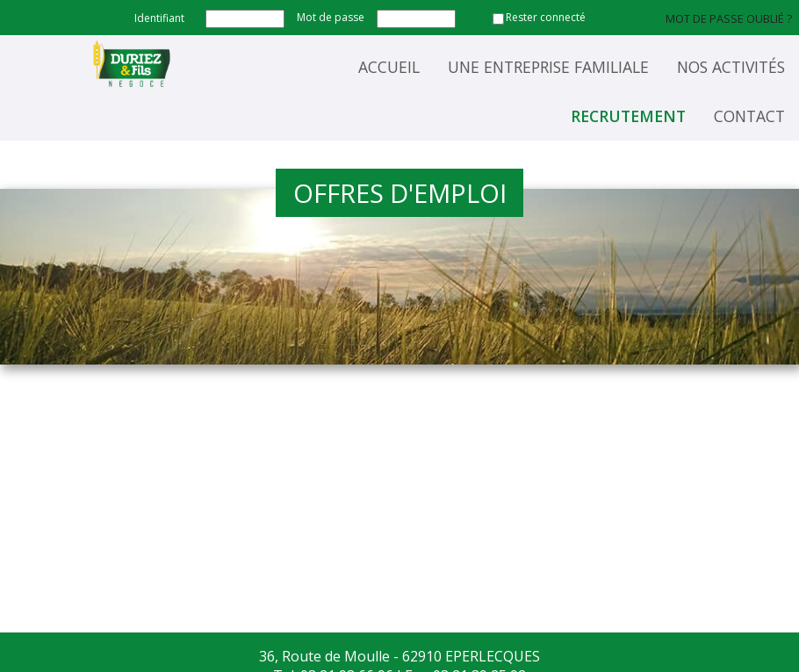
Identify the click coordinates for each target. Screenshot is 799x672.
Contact (749, 116)
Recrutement (628, 116)
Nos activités (731, 67)
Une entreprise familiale (548, 67)
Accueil (389, 67)
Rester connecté (546, 17)
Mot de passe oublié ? (729, 18)
